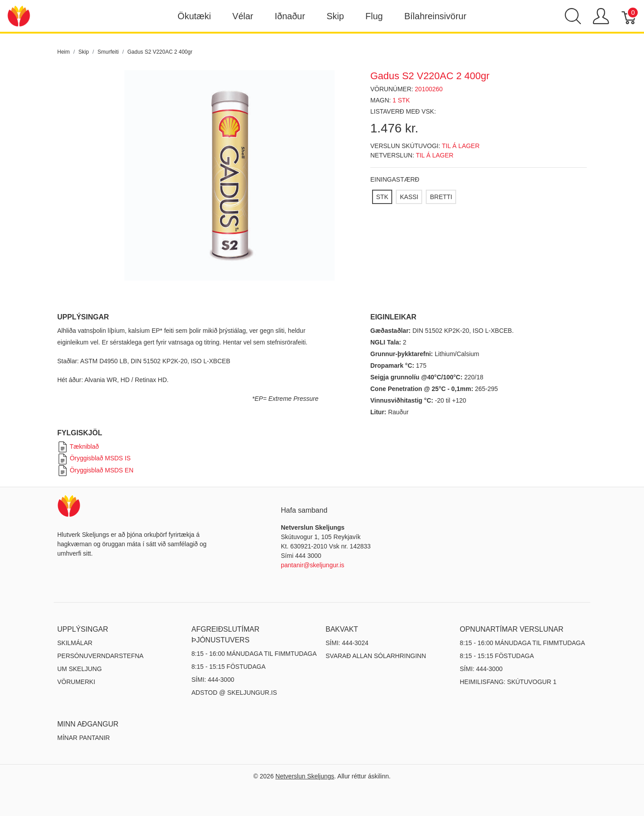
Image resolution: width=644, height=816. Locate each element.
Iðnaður (290, 16)
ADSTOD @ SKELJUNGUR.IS (234, 693)
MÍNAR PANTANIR (84, 738)
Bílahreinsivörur (435, 16)
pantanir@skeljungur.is (313, 565)
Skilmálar (75, 643)
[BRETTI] (441, 197)
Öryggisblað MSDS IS (94, 458)
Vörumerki (76, 682)
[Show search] (573, 16)
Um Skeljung (80, 669)
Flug (374, 16)
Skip (335, 16)
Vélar (243, 16)
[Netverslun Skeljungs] (19, 15)
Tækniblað (78, 446)
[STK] (382, 197)
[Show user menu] (601, 16)
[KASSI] (409, 197)
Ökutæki (194, 16)
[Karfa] (629, 16)
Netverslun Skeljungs (305, 776)
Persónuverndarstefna (100, 656)
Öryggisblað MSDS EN (95, 470)
